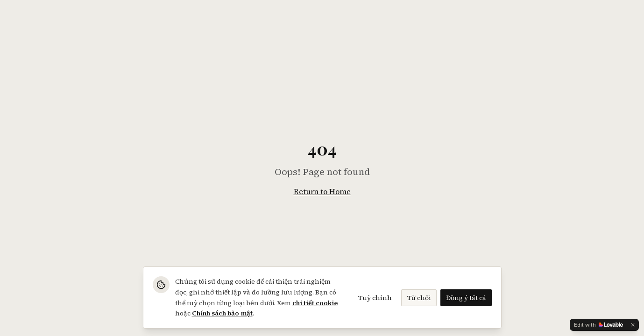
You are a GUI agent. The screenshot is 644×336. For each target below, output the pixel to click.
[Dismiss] (633, 325)
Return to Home (322, 191)
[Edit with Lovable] (598, 325)
